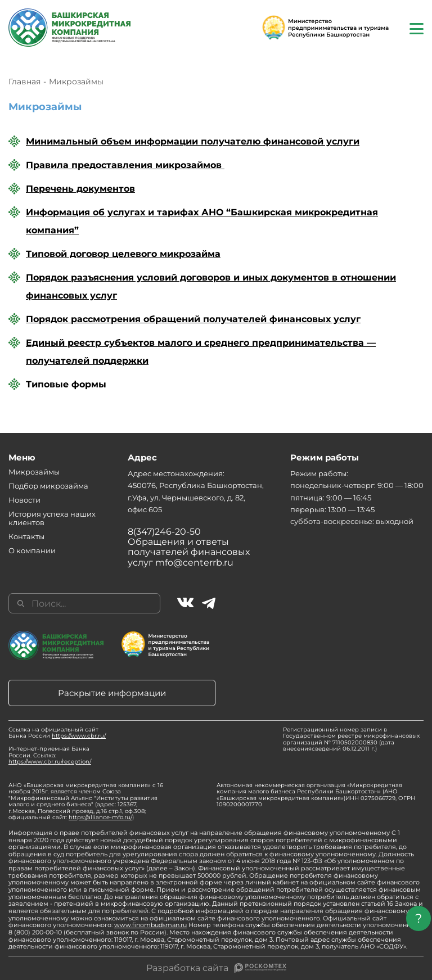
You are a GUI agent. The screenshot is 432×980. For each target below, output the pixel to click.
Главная (24, 82)
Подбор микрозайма (48, 486)
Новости (24, 500)
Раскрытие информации (112, 693)
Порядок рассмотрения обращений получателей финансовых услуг (193, 319)
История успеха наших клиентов (52, 518)
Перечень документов (80, 189)
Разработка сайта (187, 968)
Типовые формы (66, 384)
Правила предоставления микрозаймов (125, 165)
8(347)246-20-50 (164, 532)
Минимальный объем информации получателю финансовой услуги (193, 141)
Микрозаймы (34, 472)
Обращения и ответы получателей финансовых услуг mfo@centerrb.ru (189, 552)
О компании (32, 550)
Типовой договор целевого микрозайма (123, 254)
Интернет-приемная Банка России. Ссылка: (50, 755)
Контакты (26, 536)
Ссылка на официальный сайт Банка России (57, 733)
